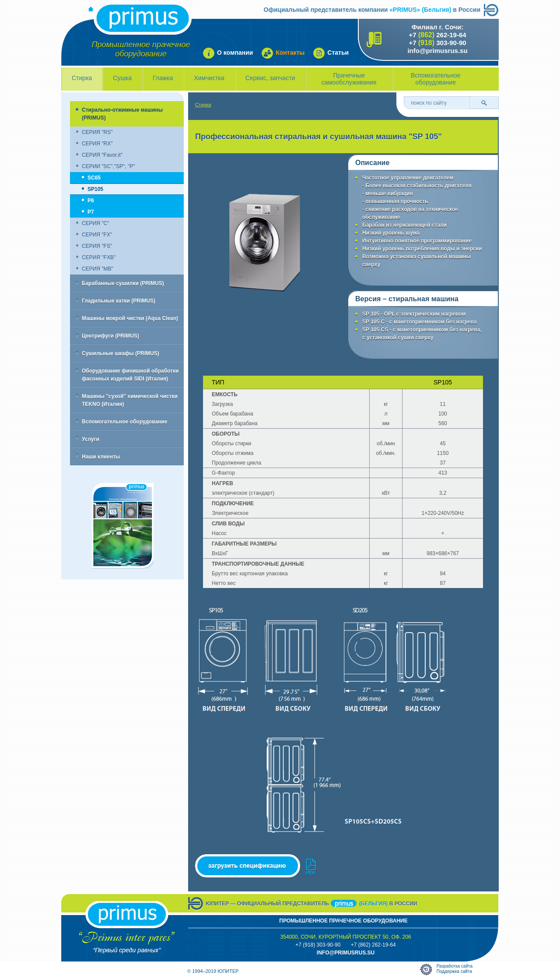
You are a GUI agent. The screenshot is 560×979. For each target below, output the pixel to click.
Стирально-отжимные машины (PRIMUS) (122, 114)
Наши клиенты (101, 457)
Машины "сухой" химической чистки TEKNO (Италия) (130, 400)
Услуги (91, 439)
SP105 (95, 189)
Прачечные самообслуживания (349, 79)
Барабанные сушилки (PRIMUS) (123, 283)
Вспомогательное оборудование (436, 79)
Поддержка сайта (454, 971)
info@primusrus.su (437, 51)
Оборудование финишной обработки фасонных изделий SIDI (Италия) (130, 375)
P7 (91, 212)
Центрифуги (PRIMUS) (110, 336)
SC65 (94, 178)
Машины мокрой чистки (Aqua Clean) (130, 318)
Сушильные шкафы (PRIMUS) (121, 353)
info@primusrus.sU (346, 953)
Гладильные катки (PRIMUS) (119, 301)
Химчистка (209, 78)
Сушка (122, 78)
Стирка (82, 78)
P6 (91, 201)
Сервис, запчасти (270, 78)
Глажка (163, 78)
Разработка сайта (455, 966)
